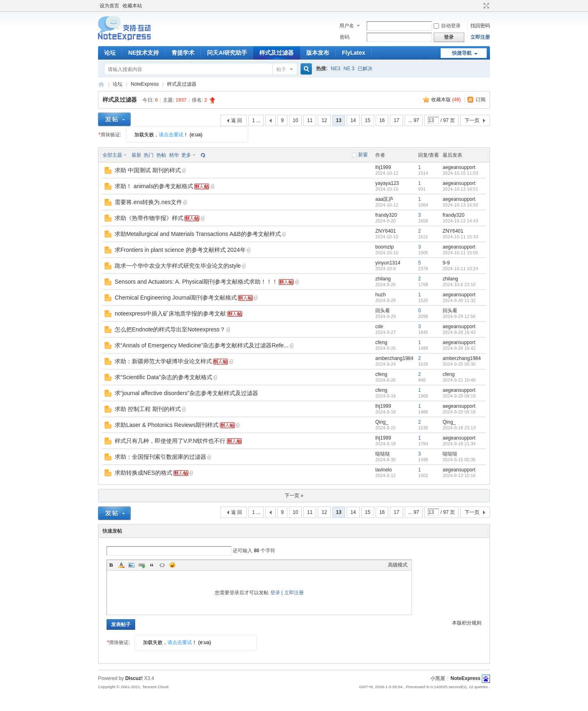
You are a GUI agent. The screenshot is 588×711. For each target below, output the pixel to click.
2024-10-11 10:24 (460, 269)
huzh (381, 295)
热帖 (161, 155)
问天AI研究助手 (227, 53)
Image (131, 565)
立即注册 (480, 37)
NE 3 (349, 69)
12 (324, 120)
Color (121, 565)
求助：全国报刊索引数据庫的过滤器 (160, 457)
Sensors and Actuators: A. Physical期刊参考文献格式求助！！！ (196, 282)
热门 (149, 155)
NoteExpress (101, 84)
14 (353, 120)
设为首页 (109, 6)
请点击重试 (171, 135)
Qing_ (382, 422)
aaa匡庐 (384, 199)
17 (396, 120)
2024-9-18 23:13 (459, 428)
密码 (345, 37)
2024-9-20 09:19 (459, 396)
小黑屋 (438, 678)
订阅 (481, 100)
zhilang (383, 279)
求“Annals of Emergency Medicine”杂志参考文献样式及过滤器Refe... (202, 345)
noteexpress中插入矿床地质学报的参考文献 (170, 313)
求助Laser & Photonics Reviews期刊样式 (167, 425)
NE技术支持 (144, 53)
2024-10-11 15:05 (460, 253)
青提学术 (183, 53)
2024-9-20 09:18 (459, 412)
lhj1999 (383, 167)
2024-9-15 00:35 (459, 460)
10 (295, 120)
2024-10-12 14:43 (460, 221)
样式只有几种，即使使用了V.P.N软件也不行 (170, 441)
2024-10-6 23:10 (459, 284)
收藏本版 (446, 100)
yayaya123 (387, 183)
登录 (275, 593)
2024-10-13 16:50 (460, 205)
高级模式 (398, 565)
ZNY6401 (386, 231)
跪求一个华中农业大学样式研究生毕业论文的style (178, 266)
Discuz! (134, 678)
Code (162, 565)
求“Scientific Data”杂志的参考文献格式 (164, 377)
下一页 (472, 120)
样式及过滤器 (276, 53)
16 (382, 120)
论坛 (110, 53)
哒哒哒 (383, 454)
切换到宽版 (485, 6)
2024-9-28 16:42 (459, 348)
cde (379, 327)
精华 (174, 155)
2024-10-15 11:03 (460, 173)
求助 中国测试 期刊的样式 (148, 170)
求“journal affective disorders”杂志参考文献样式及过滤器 (186, 393)
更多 (186, 155)
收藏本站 (132, 6)
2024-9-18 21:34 (459, 444)
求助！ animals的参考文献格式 (154, 186)
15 (368, 120)
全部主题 (112, 155)
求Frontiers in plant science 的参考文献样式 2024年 (180, 250)
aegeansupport (459, 167)
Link (142, 565)
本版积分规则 (467, 623)
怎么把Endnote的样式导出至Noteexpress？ (170, 329)
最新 (136, 155)
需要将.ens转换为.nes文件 (148, 202)
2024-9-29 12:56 (459, 316)
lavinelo (384, 470)
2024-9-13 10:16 (459, 475)
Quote (152, 565)
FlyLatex (353, 53)
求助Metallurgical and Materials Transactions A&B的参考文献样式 (198, 234)
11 (310, 120)
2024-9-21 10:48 (459, 380)
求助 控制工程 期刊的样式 (148, 409)
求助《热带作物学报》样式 (149, 218)
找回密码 (480, 26)
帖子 (281, 69)
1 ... (256, 120)
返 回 (237, 120)
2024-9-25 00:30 (459, 364)
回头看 (383, 311)
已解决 (365, 69)
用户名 (347, 26)
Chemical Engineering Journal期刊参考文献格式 (176, 298)
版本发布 (318, 53)
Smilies (172, 565)
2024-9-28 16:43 (459, 332)
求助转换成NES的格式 (144, 473)
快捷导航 (462, 53)
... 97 (414, 120)
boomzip (384, 247)
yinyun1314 (388, 263)
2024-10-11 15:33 (460, 237)
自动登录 (447, 26)
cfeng (381, 342)
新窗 (363, 155)
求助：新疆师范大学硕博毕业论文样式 (163, 361)
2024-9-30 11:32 (459, 300)
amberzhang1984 (394, 358)
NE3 (335, 69)
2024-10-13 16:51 (460, 189)
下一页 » (294, 495)
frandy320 (386, 215)
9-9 (446, 263)
